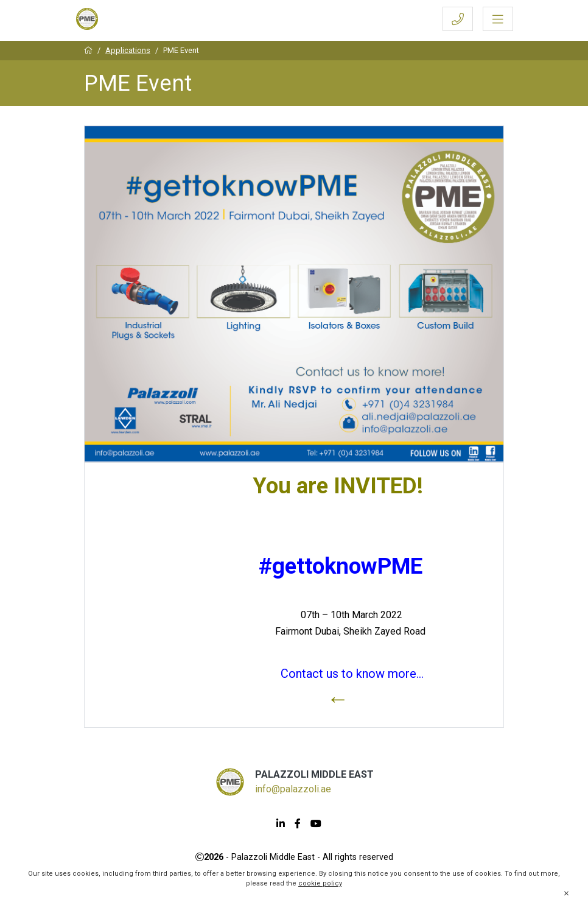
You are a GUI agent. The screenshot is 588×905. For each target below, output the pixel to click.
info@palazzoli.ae (293, 789)
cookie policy (320, 883)
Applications (128, 50)
